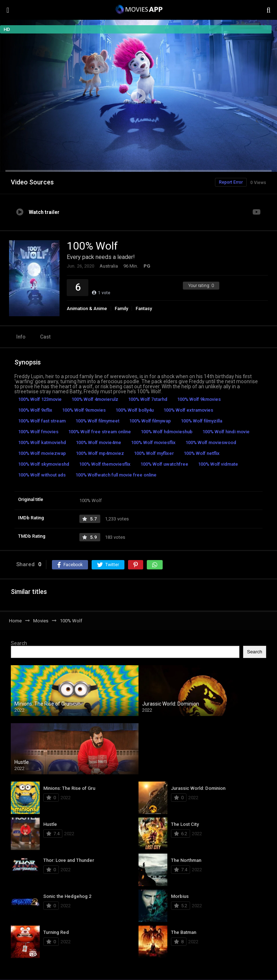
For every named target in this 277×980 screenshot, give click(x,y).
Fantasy (144, 308)
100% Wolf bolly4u (135, 410)
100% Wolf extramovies (188, 410)
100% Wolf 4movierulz (95, 399)
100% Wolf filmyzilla (201, 421)
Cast (45, 337)
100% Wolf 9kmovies (199, 399)
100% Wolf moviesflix (153, 442)
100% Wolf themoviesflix (105, 464)
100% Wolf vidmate (218, 464)
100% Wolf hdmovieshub (167, 432)
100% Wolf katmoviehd (42, 442)
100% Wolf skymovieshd (44, 464)
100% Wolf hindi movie (226, 432)
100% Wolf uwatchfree (164, 464)
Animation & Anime (87, 308)
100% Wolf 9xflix (35, 410)
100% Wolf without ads (42, 475)
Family (121, 308)
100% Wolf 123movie (40, 399)
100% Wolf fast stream (42, 421)
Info (21, 337)
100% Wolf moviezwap (42, 453)
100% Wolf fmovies (38, 432)
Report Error (231, 182)
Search (19, 643)
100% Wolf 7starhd (148, 399)
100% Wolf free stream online (100, 432)
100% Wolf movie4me (98, 442)
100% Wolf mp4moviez (100, 453)
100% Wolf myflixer (154, 453)
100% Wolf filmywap (150, 421)
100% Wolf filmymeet (97, 421)
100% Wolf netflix (202, 453)
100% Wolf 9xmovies (84, 410)
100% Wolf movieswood (211, 442)
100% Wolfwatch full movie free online (116, 475)
